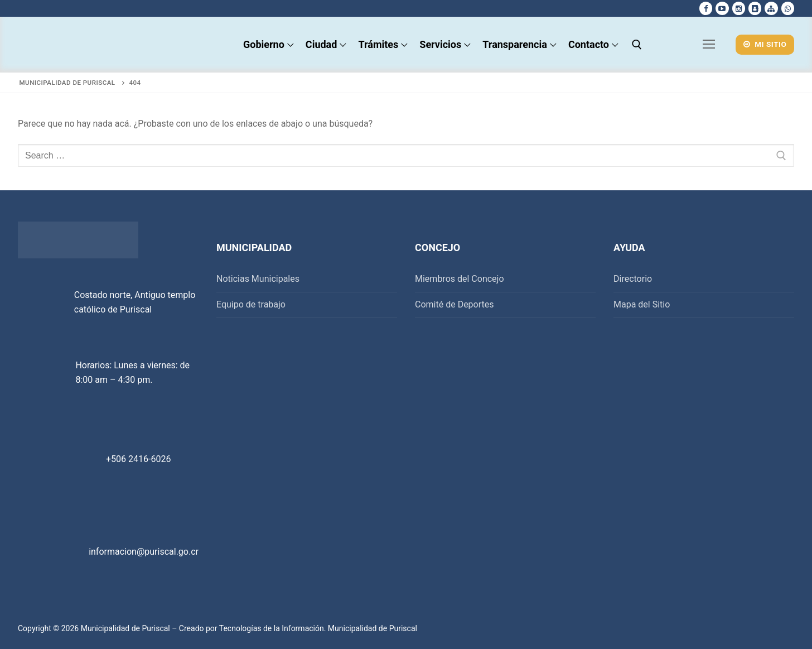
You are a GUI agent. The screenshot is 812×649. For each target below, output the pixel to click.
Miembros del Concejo (460, 279)
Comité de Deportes (455, 304)
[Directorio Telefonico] (755, 8)
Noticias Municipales (258, 279)
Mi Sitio (765, 44)
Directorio (633, 279)
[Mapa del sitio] (771, 8)
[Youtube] (722, 8)
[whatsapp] (788, 8)
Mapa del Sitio (642, 304)
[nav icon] (709, 45)
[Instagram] (739, 8)
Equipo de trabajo (251, 304)
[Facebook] (706, 8)
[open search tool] (637, 45)
